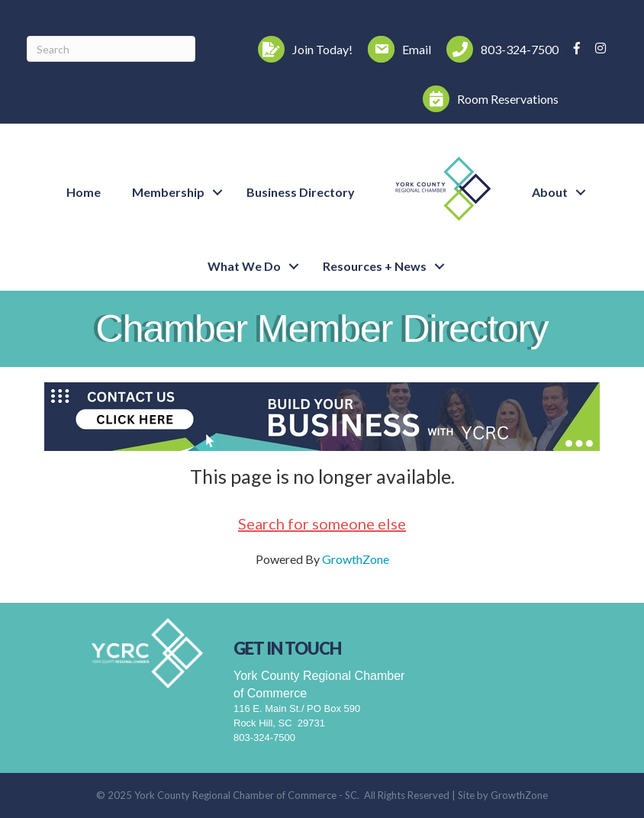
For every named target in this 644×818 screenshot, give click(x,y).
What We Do (244, 266)
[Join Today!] (301, 49)
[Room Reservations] (487, 99)
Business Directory (301, 192)
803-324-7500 (264, 737)
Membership (168, 192)
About (550, 192)
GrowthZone (356, 559)
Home (84, 192)
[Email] (396, 49)
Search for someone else (322, 523)
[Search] (111, 49)
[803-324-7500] (499, 49)
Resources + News (375, 266)
